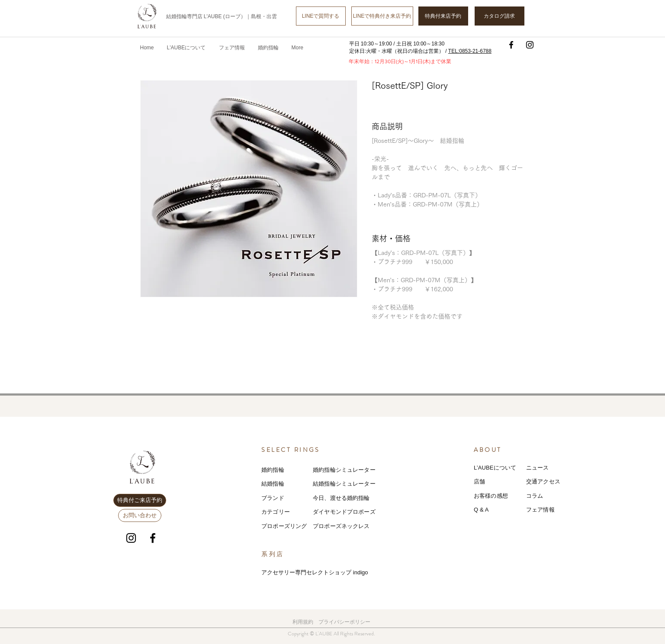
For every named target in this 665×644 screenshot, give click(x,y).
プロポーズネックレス (341, 526)
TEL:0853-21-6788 (470, 51)
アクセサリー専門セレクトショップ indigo (315, 572)
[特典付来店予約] (443, 16)
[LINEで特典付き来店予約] (382, 16)
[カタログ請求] (500, 16)
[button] (232, 48)
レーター (364, 484)
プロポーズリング (284, 526)
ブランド (273, 498)
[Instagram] (530, 45)
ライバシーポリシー (347, 622)
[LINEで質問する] (321, 16)
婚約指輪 (273, 470)
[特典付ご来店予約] (140, 500)
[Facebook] (511, 45)
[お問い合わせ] (140, 515)
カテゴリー (276, 512)
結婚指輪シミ (330, 484)
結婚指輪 (273, 484)
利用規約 (303, 622)
